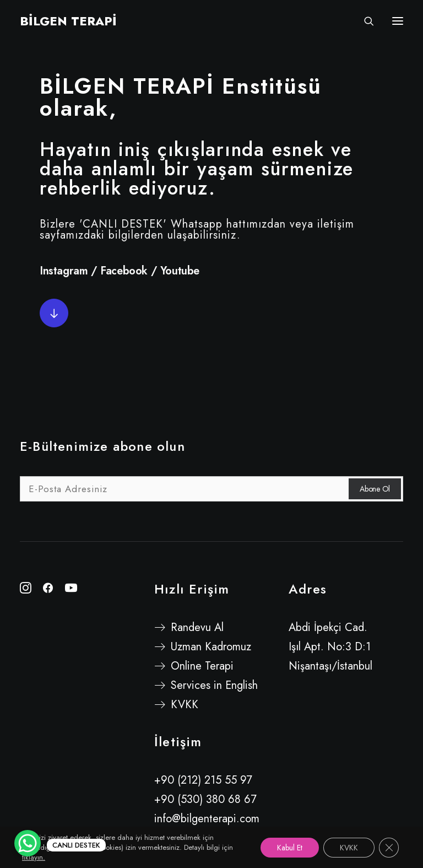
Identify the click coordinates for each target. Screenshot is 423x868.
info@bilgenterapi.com (207, 819)
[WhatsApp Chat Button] (28, 843)
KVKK (185, 705)
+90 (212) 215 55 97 (203, 780)
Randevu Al (197, 627)
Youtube (180, 271)
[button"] (26, 590)
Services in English (214, 685)
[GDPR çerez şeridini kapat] (389, 848)
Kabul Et (290, 848)
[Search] (364, 21)
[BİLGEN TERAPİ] (68, 21)
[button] (54, 313)
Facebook (124, 271)
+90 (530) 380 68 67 (205, 799)
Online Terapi (202, 666)
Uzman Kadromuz (211, 647)
